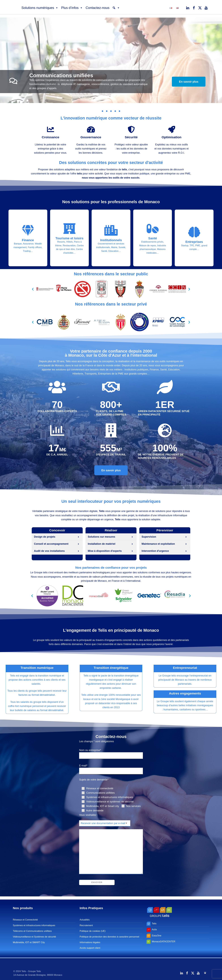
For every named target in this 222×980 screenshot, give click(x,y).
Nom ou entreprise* (111, 753)
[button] (116, 8)
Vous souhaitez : (88, 815)
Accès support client (90, 948)
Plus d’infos (72, 8)
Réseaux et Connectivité (25, 920)
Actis (154, 929)
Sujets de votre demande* (94, 780)
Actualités (85, 920)
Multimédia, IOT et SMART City (29, 942)
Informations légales (90, 942)
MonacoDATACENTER (164, 941)
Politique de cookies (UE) (93, 931)
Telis (154, 923)
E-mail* (111, 768)
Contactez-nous (98, 8)
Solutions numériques (40, 8)
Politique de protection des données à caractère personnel (109, 937)
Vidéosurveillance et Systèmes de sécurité (34, 937)
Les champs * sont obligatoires (96, 741)
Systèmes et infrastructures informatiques (34, 925)
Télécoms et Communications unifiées (32, 931)
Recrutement (86, 925)
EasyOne (157, 936)
